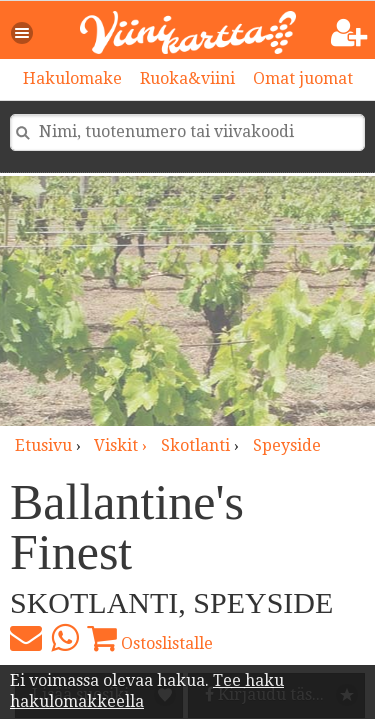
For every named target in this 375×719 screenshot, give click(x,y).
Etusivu (43, 445)
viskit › (122, 445)
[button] (23, 33)
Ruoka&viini (187, 78)
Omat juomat (303, 78)
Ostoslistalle (150, 638)
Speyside (287, 445)
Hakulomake (72, 78)
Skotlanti (195, 445)
